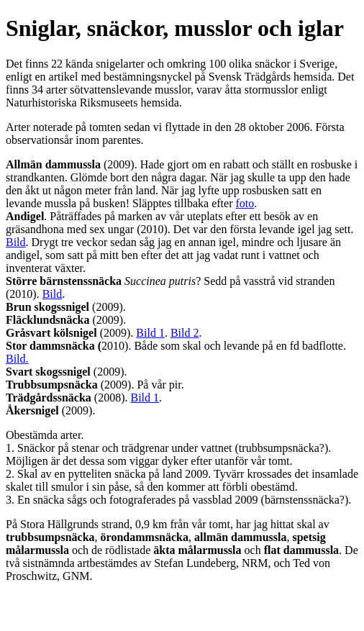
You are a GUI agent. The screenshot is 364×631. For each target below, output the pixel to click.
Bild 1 (150, 333)
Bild (16, 242)
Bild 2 (185, 333)
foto (245, 203)
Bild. (17, 359)
